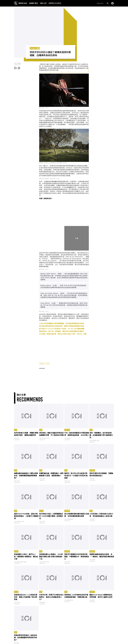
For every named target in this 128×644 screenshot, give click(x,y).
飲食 (48, 363)
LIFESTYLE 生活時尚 (55, 3)
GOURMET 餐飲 (34, 3)
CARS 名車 (43, 3)
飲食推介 (42, 363)
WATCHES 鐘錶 (23, 3)
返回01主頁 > (100, 3)
